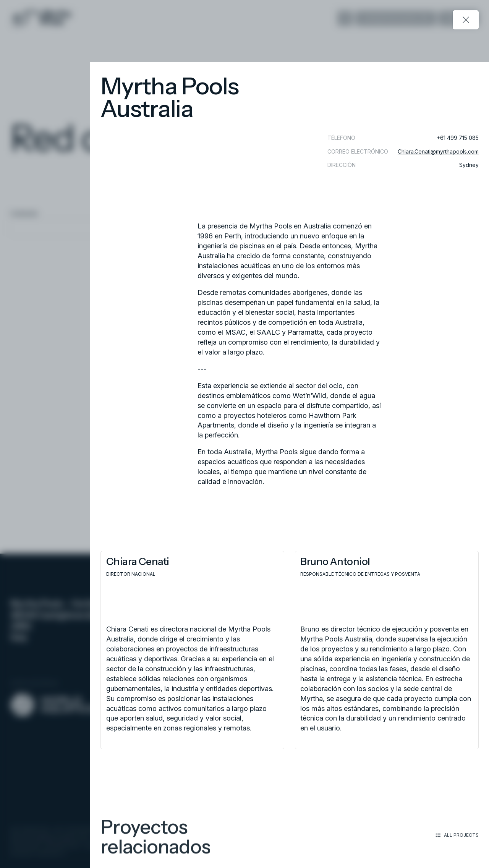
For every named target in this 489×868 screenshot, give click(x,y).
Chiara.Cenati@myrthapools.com (438, 151)
